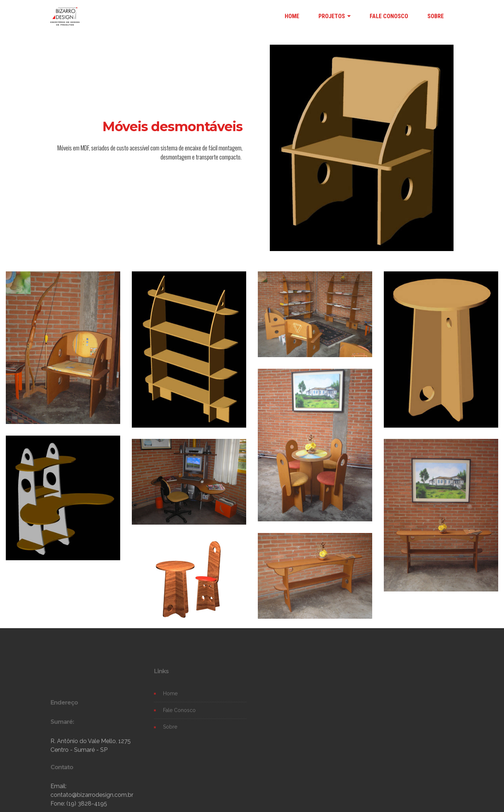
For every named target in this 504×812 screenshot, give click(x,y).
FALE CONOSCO (389, 16)
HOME (292, 16)
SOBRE (436, 16)
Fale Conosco (179, 717)
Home (170, 700)
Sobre (170, 733)
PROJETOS (332, 16)
